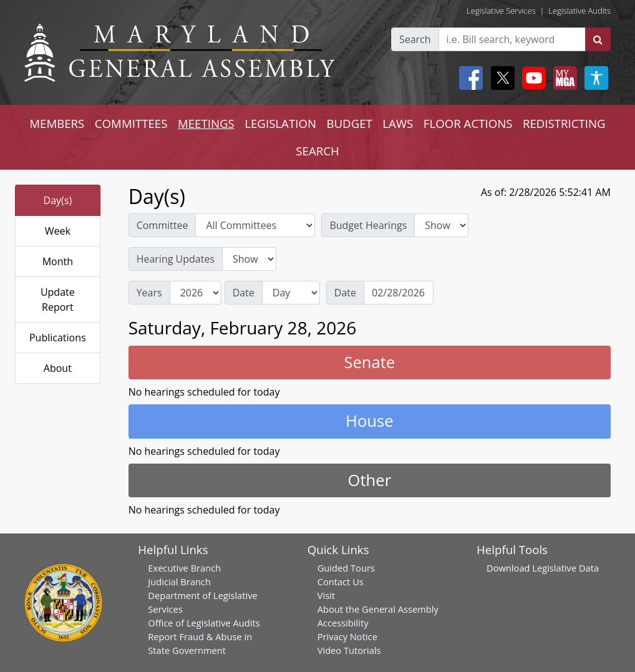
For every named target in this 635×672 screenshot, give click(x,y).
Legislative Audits (579, 11)
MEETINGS (206, 123)
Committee (162, 225)
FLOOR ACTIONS (468, 123)
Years (149, 293)
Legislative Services (501, 11)
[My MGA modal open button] (563, 78)
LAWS (398, 123)
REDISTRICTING (564, 123)
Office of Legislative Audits (204, 623)
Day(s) (58, 200)
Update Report (58, 299)
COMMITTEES (131, 123)
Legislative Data (565, 568)
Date (244, 293)
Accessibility (343, 623)
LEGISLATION (280, 123)
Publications (58, 338)
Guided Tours (346, 568)
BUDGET (349, 123)
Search (415, 39)
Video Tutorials (349, 650)
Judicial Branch (179, 582)
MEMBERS (57, 123)
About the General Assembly (378, 609)
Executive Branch (184, 568)
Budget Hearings (368, 225)
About (58, 368)
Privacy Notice (347, 636)
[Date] (399, 293)
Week (58, 231)
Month (58, 261)
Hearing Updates (176, 259)
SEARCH (317, 151)
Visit (326, 595)
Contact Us (341, 582)
